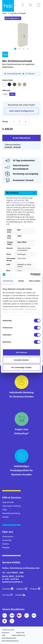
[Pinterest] (35, 589)
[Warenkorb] (31, 5)
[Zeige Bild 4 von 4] (28, 49)
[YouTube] (7, 595)
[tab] (21, 193)
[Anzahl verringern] (14, 122)
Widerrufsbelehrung (18, 635)
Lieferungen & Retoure (12, 506)
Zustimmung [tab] (8, 281)
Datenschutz (20, 633)
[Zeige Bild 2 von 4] (19, 49)
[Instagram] (22, 589)
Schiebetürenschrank (20, 203)
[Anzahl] (20, 122)
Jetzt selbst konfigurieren (21, 111)
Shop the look (8, 502)
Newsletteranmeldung (11, 513)
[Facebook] (8, 589)
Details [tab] (21, 281)
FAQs (5, 510)
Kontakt (5, 517)
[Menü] (39, 5)
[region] (21, 36)
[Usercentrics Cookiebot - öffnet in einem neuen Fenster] (31, 275)
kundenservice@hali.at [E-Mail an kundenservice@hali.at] (12, 582)
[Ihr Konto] (24, 5)
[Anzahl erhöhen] (26, 122)
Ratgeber (6, 548)
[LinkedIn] (20, 595)
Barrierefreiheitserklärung (10, 641)
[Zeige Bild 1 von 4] (15, 49)
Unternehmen (8, 537)
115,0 (5, 94)
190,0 (12, 94)
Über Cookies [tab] (35, 281)
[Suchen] (16, 5)
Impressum (6, 633)
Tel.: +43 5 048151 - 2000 (13, 573)
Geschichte (7, 540)
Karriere (6, 544)
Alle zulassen (21, 352)
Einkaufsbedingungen (9, 638)
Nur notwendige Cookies (22, 367)
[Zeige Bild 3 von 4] (24, 49)
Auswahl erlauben (21, 360)
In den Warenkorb (21, 138)
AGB (3, 635)
